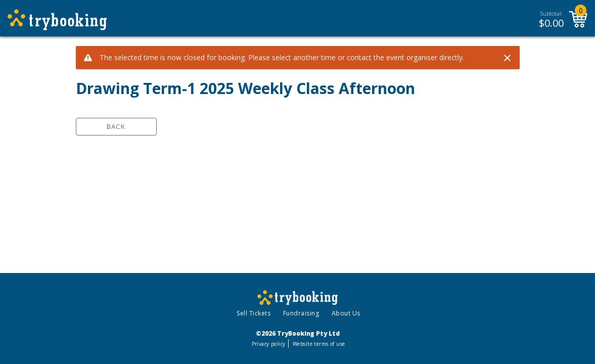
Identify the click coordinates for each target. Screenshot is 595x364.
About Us (346, 313)
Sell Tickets (254, 313)
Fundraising (301, 313)
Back (116, 126)
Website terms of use (319, 344)
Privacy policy (269, 344)
